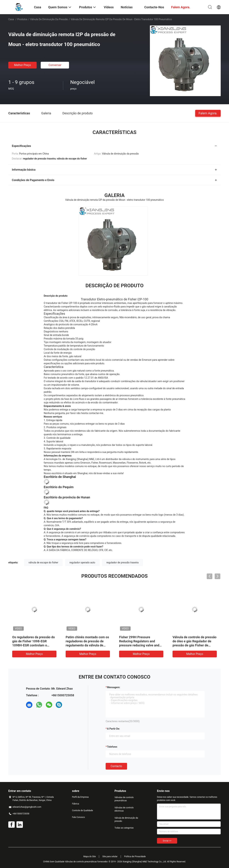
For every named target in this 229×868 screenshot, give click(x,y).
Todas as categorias (124, 828)
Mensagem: (114, 687)
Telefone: (112, 747)
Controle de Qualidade (82, 810)
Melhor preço (22, 65)
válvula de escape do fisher (43, 563)
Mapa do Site (90, 856)
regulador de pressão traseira (122, 563)
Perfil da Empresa (80, 797)
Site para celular (110, 856)
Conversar (55, 65)
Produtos (22, 19)
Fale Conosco (78, 817)
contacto (116, 766)
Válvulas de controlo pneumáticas (124, 799)
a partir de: (113, 729)
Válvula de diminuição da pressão (49, 19)
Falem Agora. (208, 113)
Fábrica (76, 804)
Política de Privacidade (135, 856)
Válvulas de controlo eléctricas (124, 809)
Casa (11, 19)
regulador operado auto (82, 563)
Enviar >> (167, 841)
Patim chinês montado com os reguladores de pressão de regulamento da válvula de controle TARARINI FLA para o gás (87, 645)
